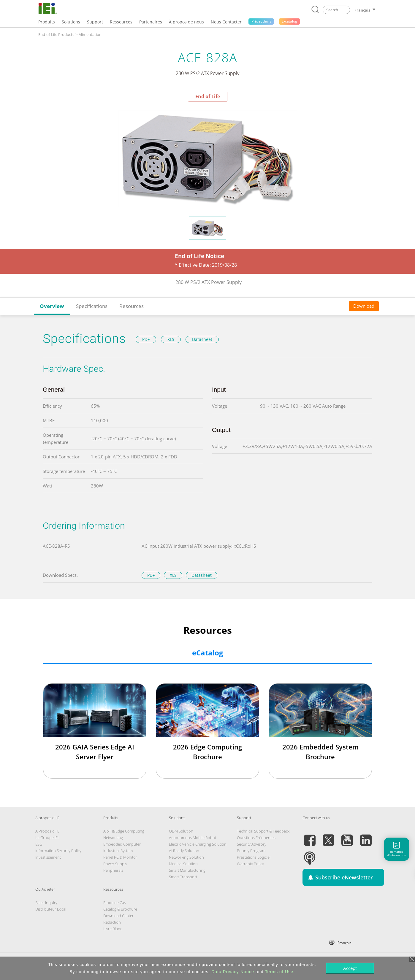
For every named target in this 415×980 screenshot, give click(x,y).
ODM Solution (181, 831)
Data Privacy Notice (233, 972)
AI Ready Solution (184, 851)
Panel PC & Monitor (120, 857)
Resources (132, 306)
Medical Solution (183, 864)
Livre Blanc (113, 929)
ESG (39, 844)
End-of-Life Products (56, 34)
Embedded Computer (122, 844)
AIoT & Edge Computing (124, 831)
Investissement (48, 857)
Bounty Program (251, 851)
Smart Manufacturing (187, 870)
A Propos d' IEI (48, 831)
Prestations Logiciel (254, 857)
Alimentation (90, 34)
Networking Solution (186, 857)
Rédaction (112, 922)
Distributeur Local (51, 909)
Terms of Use (279, 972)
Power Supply (115, 864)
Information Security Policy (58, 851)
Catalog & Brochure (120, 909)
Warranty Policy (250, 864)
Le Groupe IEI (47, 838)
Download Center (118, 916)
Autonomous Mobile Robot (193, 838)
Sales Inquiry (46, 903)
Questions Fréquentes (256, 838)
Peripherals (113, 870)
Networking (113, 838)
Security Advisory (252, 844)
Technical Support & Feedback (263, 831)
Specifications (92, 306)
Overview (52, 306)
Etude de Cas (115, 903)
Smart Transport (183, 877)
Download (364, 306)
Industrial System (118, 851)
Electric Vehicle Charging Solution (198, 844)
